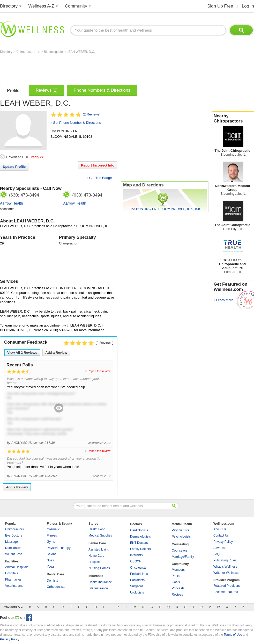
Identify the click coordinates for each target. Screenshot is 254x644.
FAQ (216, 554)
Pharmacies (13, 580)
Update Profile (14, 167)
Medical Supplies (100, 536)
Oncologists (138, 568)
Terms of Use (233, 635)
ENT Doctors (139, 543)
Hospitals (12, 573)
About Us (220, 529)
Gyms (51, 542)
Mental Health (182, 524)
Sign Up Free (220, 6)
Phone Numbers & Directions (102, 90)
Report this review (99, 371)
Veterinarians (14, 586)
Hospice (94, 562)
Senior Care (97, 543)
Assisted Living (99, 549)
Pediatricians (139, 574)
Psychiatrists (180, 530)
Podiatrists (137, 580)
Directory (9, 6)
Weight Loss (14, 554)
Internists (136, 555)
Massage (12, 542)
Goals (176, 582)
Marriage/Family (183, 557)
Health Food (97, 529)
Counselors (180, 551)
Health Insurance (100, 582)
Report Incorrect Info (98, 165)
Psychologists (181, 537)
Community (76, 6)
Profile (13, 91)
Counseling (180, 544)
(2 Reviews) (92, 114)
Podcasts (178, 588)
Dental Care (55, 574)
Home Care (96, 556)
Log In (248, 6)
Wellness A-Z (41, 6)
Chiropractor (25, 52)
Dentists (52, 581)
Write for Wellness (226, 573)
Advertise (220, 548)
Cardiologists (139, 530)
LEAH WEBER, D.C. (81, 52)
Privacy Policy (223, 542)
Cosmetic (53, 529)
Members (178, 570)
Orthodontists (56, 587)
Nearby (233, 119)
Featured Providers (227, 586)
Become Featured (226, 592)
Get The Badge (100, 178)
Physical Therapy (59, 548)
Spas (50, 560)
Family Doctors (140, 549)
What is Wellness (225, 567)
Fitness (52, 536)
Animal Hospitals (17, 567)
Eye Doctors (14, 536)
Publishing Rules (225, 560)
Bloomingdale (54, 52)
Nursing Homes (99, 568)
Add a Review (56, 353)
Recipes (177, 595)
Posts (176, 576)
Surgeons (137, 586)
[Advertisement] (94, 68)
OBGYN (136, 561)
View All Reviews (22, 353)
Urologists (137, 592)
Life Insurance (98, 588)
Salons (52, 554)
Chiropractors (14, 529)
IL (39, 52)
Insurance (96, 576)
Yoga (50, 567)
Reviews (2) (47, 90)
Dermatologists (140, 537)
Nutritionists (13, 548)
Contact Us (221, 536)
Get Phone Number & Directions (77, 123)
